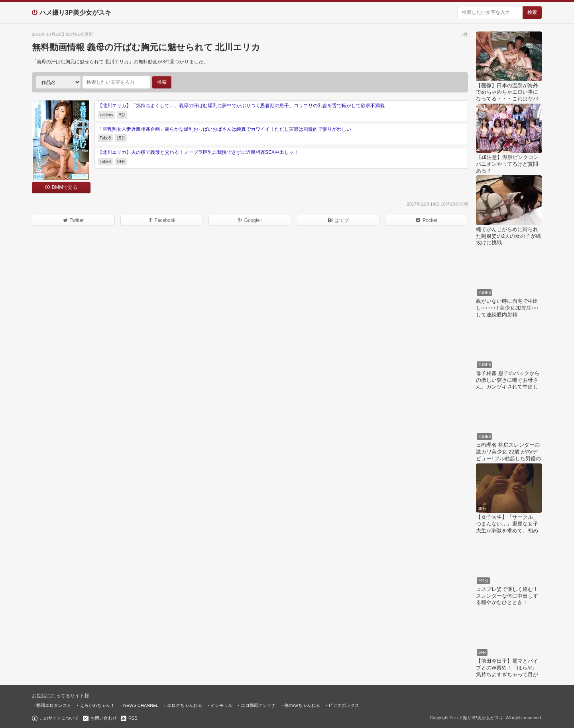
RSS (133, 718)
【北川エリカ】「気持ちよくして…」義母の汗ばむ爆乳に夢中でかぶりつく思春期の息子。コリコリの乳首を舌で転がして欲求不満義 (241, 106)
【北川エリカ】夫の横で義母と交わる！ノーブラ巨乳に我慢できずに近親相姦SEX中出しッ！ (198, 152)
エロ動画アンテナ (258, 705)
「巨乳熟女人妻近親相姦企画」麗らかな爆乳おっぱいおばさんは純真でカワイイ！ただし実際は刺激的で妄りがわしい (224, 129)
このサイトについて (59, 718)
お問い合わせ (104, 718)
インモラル (221, 705)
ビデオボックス (344, 705)
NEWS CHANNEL (141, 705)
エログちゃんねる (185, 705)
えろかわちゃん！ (97, 705)
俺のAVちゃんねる (302, 705)
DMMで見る (65, 187)
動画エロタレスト (54, 705)
